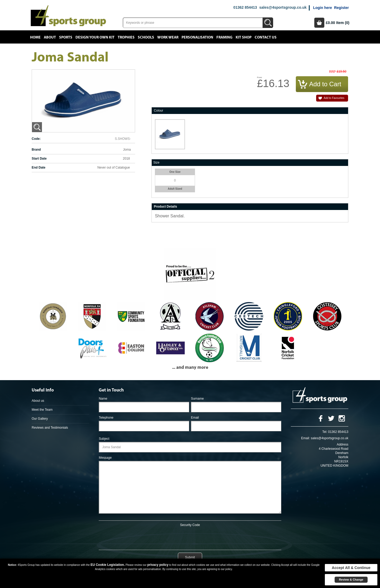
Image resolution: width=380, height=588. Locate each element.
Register (341, 8)
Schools (146, 37)
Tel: (325, 432)
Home (35, 37)
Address (343, 444)
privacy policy (158, 565)
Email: (305, 438)
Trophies (126, 37)
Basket (319, 23)
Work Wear (168, 37)
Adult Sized (175, 189)
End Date (39, 168)
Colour (158, 111)
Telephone (106, 418)
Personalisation (197, 37)
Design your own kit (95, 37)
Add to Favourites (334, 98)
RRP (332, 72)
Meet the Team (42, 410)
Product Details (165, 207)
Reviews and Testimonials (50, 428)
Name (103, 399)
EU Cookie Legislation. (108, 565)
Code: (36, 139)
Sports (66, 37)
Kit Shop (244, 37)
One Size (175, 172)
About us (38, 401)
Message (105, 458)
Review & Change (351, 580)
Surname (197, 399)
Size (156, 162)
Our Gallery (40, 419)
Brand (36, 150)
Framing (224, 37)
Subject (104, 439)
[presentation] (190, 537)
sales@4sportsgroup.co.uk (283, 7)
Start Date (39, 159)
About (50, 37)
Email (195, 418)
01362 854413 (245, 7)
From (260, 77)
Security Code (190, 525)
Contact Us (266, 37)
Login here (322, 8)
